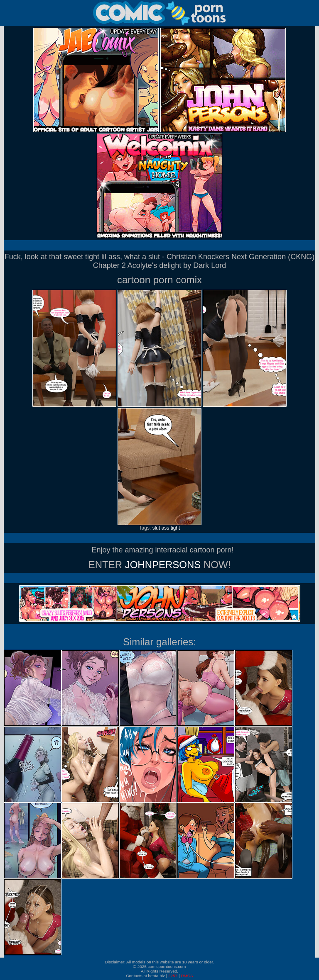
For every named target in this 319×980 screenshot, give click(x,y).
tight (175, 528)
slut (156, 528)
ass (166, 528)
